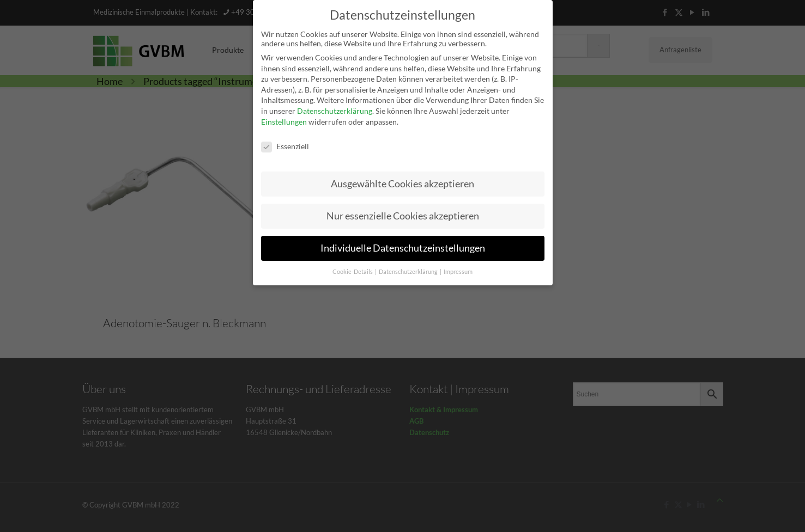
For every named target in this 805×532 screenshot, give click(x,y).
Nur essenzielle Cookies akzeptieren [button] (403, 213)
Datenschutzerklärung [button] (409, 269)
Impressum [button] (458, 269)
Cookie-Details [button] (353, 269)
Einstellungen (284, 118)
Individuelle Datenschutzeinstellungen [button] (403, 245)
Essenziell (285, 143)
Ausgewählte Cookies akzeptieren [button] (402, 181)
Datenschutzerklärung (335, 108)
